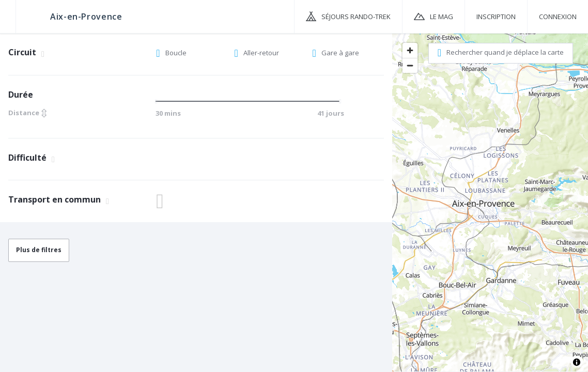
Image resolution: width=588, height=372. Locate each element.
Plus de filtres (39, 250)
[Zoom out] (410, 65)
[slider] (159, 101)
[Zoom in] (410, 50)
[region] (490, 202)
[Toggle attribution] (577, 362)
